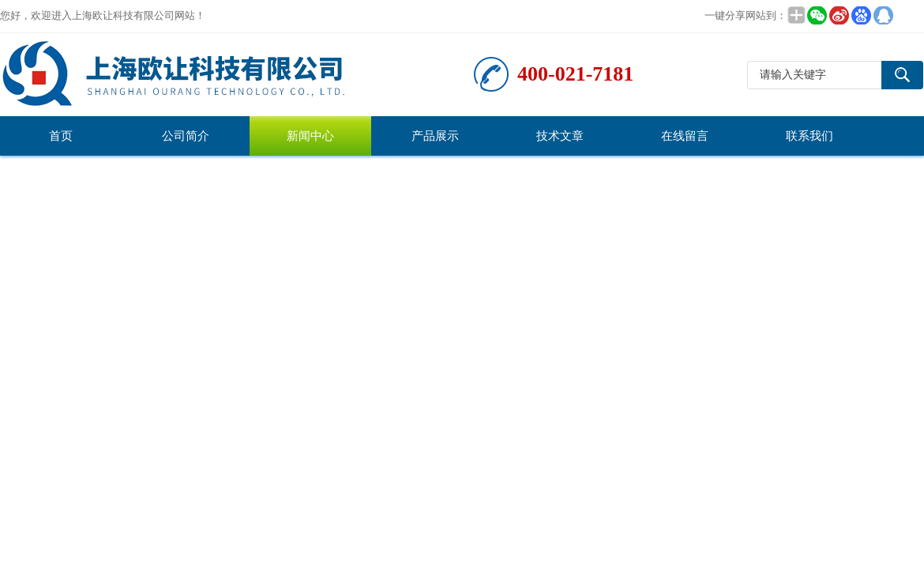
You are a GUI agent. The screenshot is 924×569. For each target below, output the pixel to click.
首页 (61, 136)
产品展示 (435, 136)
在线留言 (685, 136)
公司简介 (186, 136)
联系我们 (809, 136)
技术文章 (560, 136)
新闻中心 (310, 136)
